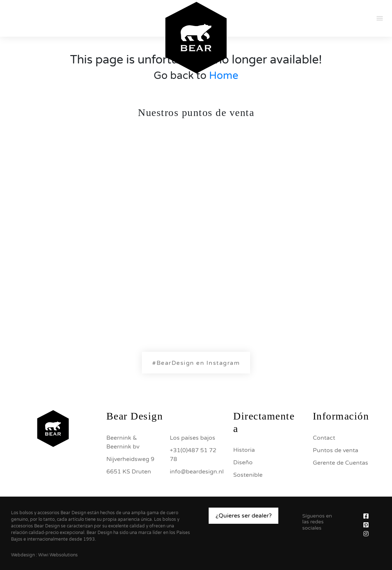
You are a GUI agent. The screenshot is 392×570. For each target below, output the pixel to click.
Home (224, 76)
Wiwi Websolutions (58, 555)
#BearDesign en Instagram (196, 363)
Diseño (243, 462)
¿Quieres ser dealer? (244, 516)
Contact (324, 438)
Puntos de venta (336, 450)
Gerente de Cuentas (340, 463)
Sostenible (248, 475)
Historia (244, 450)
